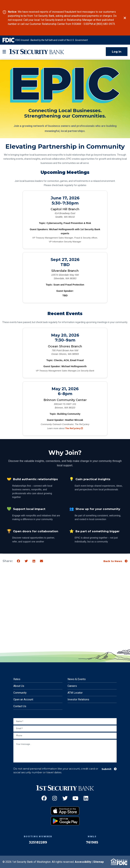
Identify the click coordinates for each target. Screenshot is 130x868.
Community (20, 693)
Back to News (113, 561)
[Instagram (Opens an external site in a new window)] (55, 798)
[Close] (125, 18)
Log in (117, 52)
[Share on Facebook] (18, 561)
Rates (17, 679)
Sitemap (99, 862)
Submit (106, 769)
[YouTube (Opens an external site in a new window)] (75, 798)
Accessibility (83, 862)
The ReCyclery (74, 428)
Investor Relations (78, 699)
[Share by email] (41, 561)
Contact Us (20, 706)
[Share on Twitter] (26, 561)
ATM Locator (75, 693)
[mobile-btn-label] (4, 52)
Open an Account (23, 699)
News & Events (77, 679)
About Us (19, 686)
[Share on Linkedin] (34, 561)
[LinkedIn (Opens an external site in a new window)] (86, 798)
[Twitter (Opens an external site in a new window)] (65, 798)
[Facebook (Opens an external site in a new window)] (44, 798)
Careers (72, 686)
